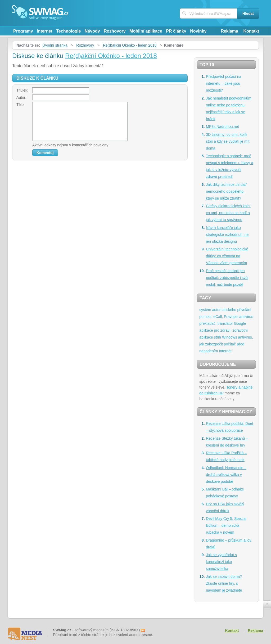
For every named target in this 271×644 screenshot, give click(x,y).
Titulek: (22, 90)
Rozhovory (115, 31)
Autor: (21, 97)
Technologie (68, 31)
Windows (230, 337)
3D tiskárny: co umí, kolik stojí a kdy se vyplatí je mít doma (228, 141)
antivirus (246, 317)
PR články (176, 31)
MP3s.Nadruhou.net (222, 127)
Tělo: (21, 105)
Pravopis (231, 317)
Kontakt (251, 31)
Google (240, 323)
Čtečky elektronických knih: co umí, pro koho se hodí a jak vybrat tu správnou (228, 213)
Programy (23, 31)
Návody (92, 31)
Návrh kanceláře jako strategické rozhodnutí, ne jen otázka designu (227, 235)
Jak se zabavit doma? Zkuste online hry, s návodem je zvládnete (224, 583)
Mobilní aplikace (146, 31)
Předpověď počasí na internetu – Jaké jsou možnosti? (223, 83)
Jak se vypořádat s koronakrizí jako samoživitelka (221, 562)
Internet (45, 31)
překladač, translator (216, 323)
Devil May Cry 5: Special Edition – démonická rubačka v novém (226, 525)
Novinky (198, 31)
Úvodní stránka (55, 45)
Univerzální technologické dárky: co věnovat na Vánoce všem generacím (227, 256)
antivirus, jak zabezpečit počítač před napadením (226, 344)
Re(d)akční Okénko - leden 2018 (130, 45)
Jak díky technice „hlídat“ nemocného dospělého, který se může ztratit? (226, 191)
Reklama (229, 31)
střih (218, 337)
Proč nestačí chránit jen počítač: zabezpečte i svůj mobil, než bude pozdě (227, 278)
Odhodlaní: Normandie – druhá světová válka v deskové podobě (226, 475)
